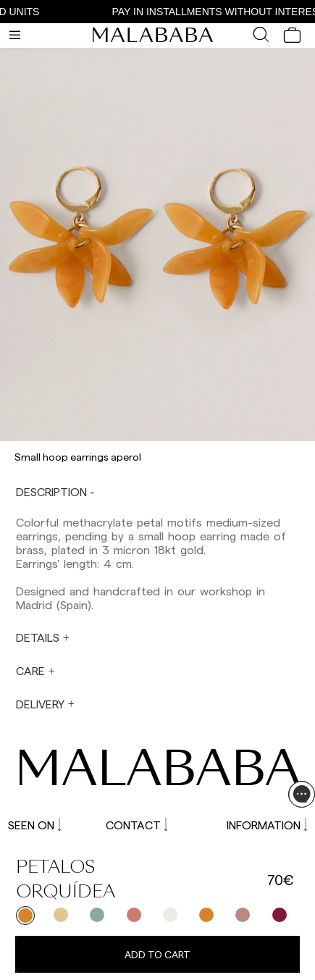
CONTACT (136, 825)
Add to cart (157, 954)
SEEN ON (34, 825)
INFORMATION (267, 825)
